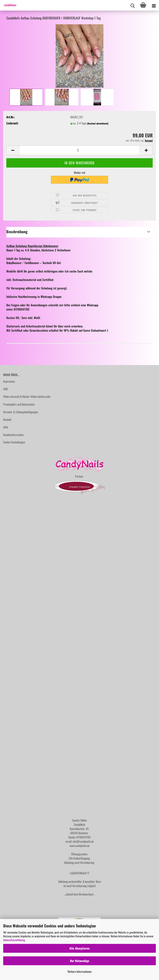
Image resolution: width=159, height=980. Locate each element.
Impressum (9, 381)
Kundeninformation (13, 435)
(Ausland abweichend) (98, 123)
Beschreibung (17, 232)
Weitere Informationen (79, 971)
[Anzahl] (79, 150)
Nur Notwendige (80, 961)
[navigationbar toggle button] (154, 5)
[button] (13, 150)
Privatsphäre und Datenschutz (19, 404)
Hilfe (6, 427)
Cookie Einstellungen (14, 442)
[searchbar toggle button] (133, 5)
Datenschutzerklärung (14, 940)
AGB (5, 389)
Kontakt (7, 419)
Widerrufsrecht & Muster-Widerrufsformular (27, 396)
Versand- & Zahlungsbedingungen (21, 412)
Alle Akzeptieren (79, 948)
